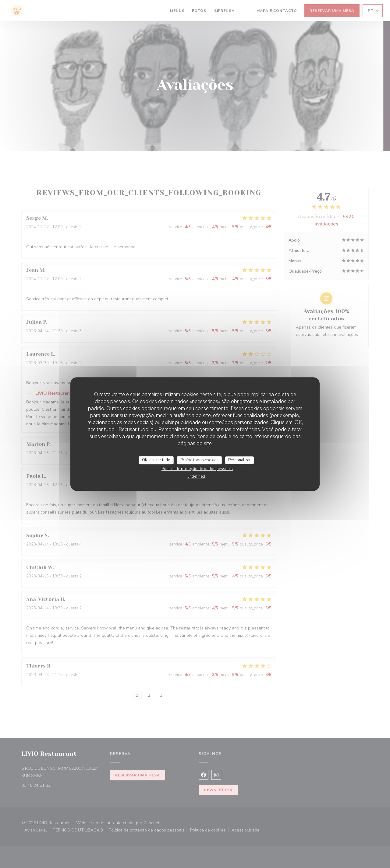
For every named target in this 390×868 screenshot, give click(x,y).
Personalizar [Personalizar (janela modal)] (239, 460)
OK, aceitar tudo (156, 460)
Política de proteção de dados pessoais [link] (197, 469)
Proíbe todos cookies (199, 460)
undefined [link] (196, 476)
